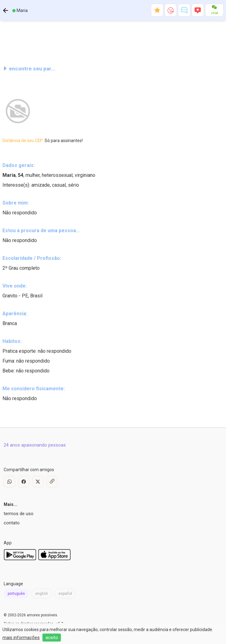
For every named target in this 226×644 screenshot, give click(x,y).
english (42, 594)
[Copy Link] (52, 482)
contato (12, 523)
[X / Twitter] (38, 482)
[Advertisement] (113, 41)
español (65, 594)
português (16, 594)
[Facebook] (24, 482)
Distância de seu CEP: (43, 141)
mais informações (21, 638)
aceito (52, 638)
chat (214, 13)
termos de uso (19, 514)
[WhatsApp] (10, 482)
